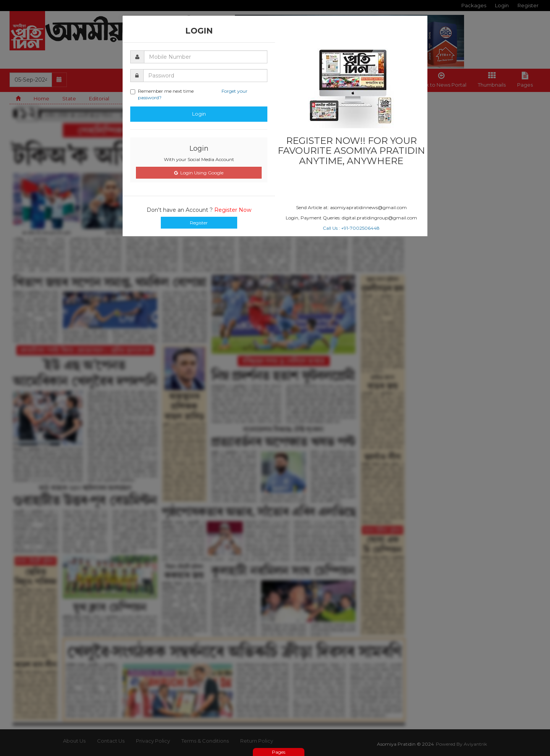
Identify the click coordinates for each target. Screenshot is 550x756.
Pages (279, 752)
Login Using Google (199, 173)
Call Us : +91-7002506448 (351, 228)
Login (199, 114)
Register (199, 223)
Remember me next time (189, 94)
